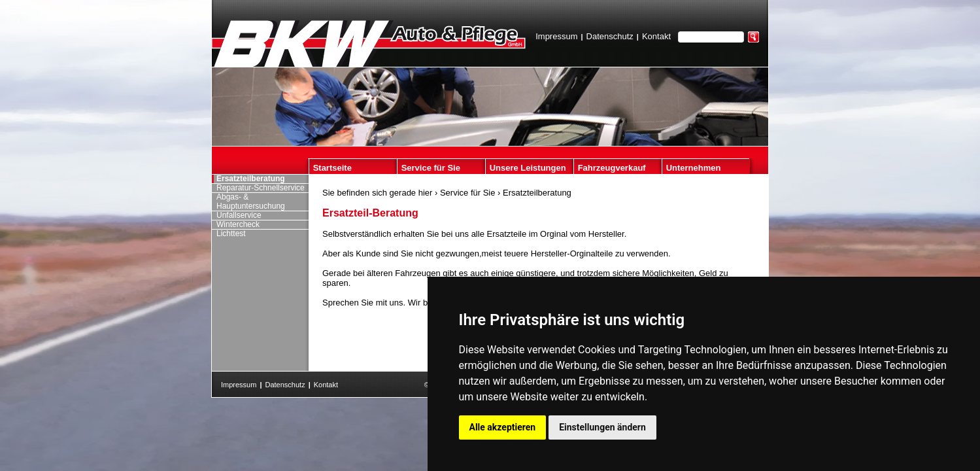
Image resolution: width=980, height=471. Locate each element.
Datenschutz (610, 36)
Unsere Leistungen (528, 168)
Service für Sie (431, 168)
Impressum (556, 36)
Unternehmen (694, 168)
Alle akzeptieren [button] (503, 427)
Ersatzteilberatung (537, 193)
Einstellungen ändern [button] (602, 427)
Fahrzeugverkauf (612, 168)
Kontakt (656, 36)
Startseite (332, 168)
